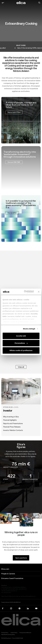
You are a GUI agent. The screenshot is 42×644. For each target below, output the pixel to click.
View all (21, 367)
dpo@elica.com (32, 596)
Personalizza (21, 343)
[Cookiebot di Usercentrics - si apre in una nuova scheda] (25, 292)
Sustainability (12, 214)
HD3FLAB (13, 602)
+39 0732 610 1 (7, 593)
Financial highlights (10, 421)
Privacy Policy (5, 633)
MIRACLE (18, 602)
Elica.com (5, 569)
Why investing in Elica (11, 418)
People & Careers (8, 574)
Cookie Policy (14, 633)
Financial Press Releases (12, 428)
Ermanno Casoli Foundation (12, 578)
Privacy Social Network (25, 633)
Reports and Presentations (13, 425)
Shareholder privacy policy (8, 634)
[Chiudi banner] (39, 292)
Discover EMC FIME (14, 164)
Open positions (21, 559)
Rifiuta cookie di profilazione (21, 350)
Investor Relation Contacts (13, 432)
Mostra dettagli (29, 329)
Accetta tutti (21, 336)
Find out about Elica (14, 114)
